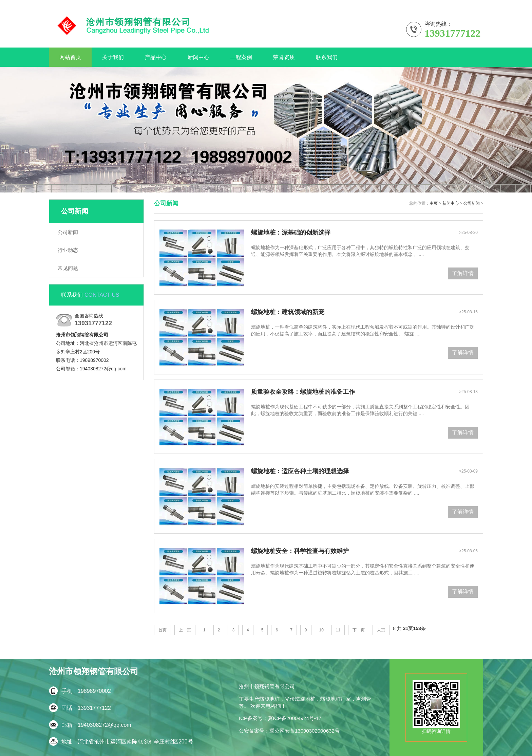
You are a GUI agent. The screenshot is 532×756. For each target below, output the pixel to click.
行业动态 (68, 250)
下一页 (359, 630)
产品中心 (156, 57)
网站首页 (70, 57)
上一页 (185, 630)
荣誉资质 (284, 57)
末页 (381, 630)
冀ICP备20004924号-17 (294, 718)
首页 (163, 630)
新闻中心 (198, 57)
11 (338, 630)
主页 (434, 203)
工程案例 (241, 57)
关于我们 (474, 5)
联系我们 (448, 5)
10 (321, 630)
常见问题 (68, 268)
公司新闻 (68, 232)
